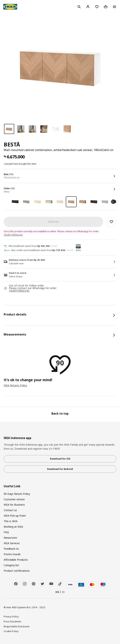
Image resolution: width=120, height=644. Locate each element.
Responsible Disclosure (17, 626)
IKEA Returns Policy (15, 385)
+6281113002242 (13, 235)
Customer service (14, 499)
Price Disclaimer (13, 621)
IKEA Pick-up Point (15, 516)
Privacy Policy (11, 616)
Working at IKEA (13, 527)
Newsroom (10, 538)
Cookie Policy (11, 631)
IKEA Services (12, 543)
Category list (11, 565)
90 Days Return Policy (17, 494)
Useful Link (12, 486)
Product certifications (17, 571)
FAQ (6, 532)
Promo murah (12, 554)
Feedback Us (11, 549)
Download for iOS (60, 459)
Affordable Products (16, 560)
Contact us (10, 510)
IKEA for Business (14, 505)
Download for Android (60, 469)
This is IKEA (11, 521)
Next (113, 202)
